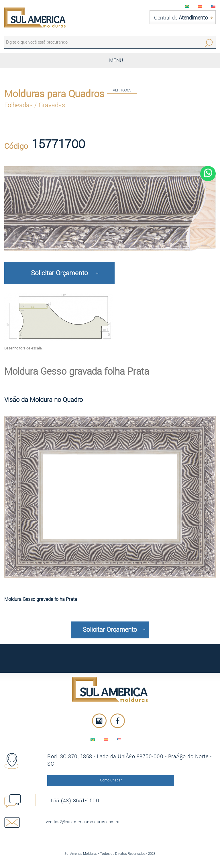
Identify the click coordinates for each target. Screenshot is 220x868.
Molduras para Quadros (54, 93)
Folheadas (19, 104)
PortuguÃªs (187, 6)
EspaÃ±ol (200, 6)
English (213, 6)
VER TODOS (122, 89)
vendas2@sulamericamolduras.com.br (87, 818)
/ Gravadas (50, 104)
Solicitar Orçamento (59, 272)
